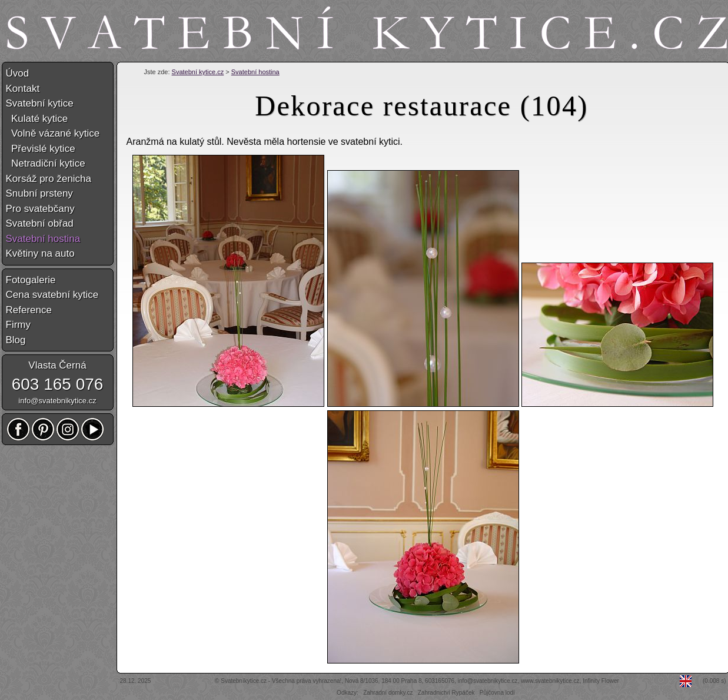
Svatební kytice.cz (198, 72)
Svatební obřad (40, 223)
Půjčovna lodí (497, 693)
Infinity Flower (601, 681)
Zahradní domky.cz (388, 693)
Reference (29, 310)
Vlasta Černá (57, 365)
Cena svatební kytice (52, 295)
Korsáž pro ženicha (49, 179)
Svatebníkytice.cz (244, 681)
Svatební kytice (40, 103)
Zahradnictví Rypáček (446, 693)
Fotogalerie (31, 280)
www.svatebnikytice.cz (550, 681)
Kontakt (23, 89)
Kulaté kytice (37, 119)
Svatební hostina (255, 72)
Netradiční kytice (46, 163)
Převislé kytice (41, 149)
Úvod (18, 73)
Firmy (18, 325)
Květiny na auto (40, 253)
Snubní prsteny (39, 193)
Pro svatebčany (40, 209)
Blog (16, 340)
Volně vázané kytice (53, 133)
